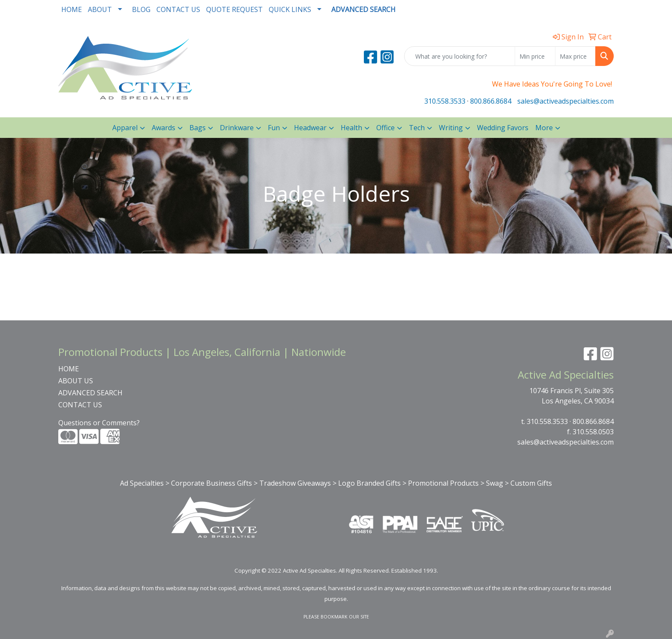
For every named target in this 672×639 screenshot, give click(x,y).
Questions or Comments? (99, 423)
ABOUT (100, 9)
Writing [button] (451, 128)
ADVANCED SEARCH (90, 393)
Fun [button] (274, 128)
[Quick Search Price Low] (535, 56)
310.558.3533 (445, 101)
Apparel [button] (125, 128)
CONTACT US (178, 9)
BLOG (141, 9)
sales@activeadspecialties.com (565, 101)
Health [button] (351, 128)
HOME (72, 9)
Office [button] (385, 128)
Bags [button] (198, 128)
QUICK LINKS (290, 9)
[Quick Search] (460, 56)
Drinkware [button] (237, 128)
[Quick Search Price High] (575, 56)
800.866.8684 (491, 101)
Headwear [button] (310, 128)
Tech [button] (417, 128)
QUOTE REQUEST (234, 9)
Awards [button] (163, 128)
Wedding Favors (503, 128)
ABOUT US (76, 381)
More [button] (544, 128)
